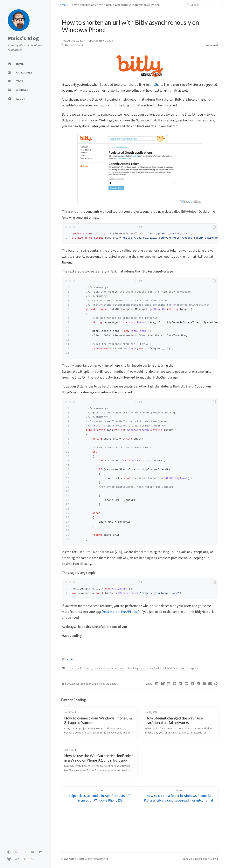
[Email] (210, 684)
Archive (70, 660)
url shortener (170, 668)
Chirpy (196, 859)
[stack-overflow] (25, 852)
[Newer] (179, 797)
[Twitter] (198, 684)
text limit (154, 668)
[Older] (100, 797)
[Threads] (192, 684)
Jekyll (215, 859)
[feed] (33, 859)
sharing (89, 668)
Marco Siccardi (74, 45)
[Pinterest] (175, 684)
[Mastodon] (157, 684)
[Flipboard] (180, 684)
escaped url (74, 668)
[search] (206, 5)
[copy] (214, 227)
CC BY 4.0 (97, 684)
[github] (17, 852)
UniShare (156, 85)
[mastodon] (33, 852)
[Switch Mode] (9, 852)
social (100, 668)
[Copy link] (216, 684)
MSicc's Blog (23, 38)
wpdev (194, 668)
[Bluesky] (163, 684)
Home (62, 5)
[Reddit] (187, 684)
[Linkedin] (169, 684)
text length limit (137, 668)
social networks (116, 668)
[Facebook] (204, 684)
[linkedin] (41, 852)
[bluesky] (9, 859)
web (184, 668)
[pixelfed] (17, 859)
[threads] (25, 859)
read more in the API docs (121, 612)
